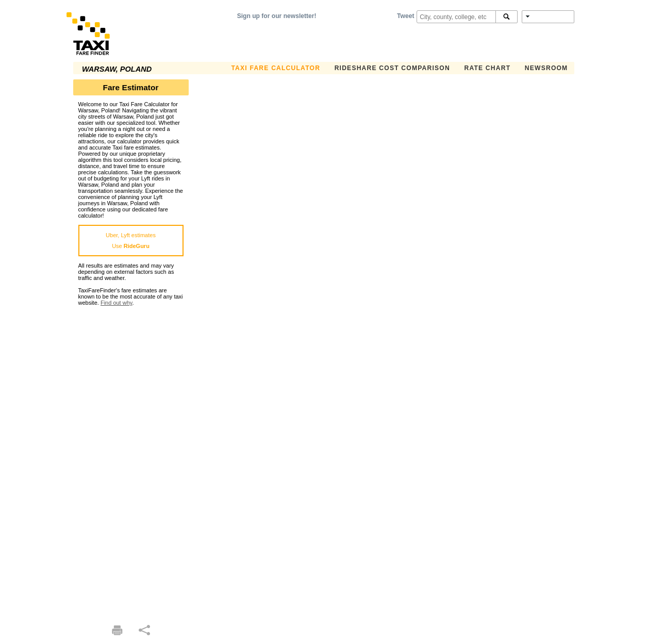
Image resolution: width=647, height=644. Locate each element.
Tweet (405, 16)
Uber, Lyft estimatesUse (131, 241)
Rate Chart (487, 68)
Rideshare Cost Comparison (392, 68)
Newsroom (546, 68)
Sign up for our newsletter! (277, 16)
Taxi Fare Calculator (276, 68)
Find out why (117, 303)
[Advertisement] (131, 460)
